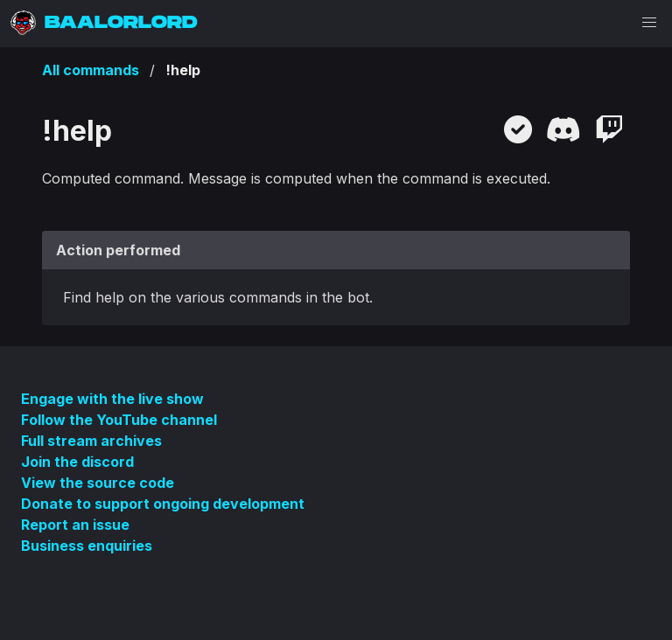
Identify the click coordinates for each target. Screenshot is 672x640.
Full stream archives (91, 441)
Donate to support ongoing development (163, 504)
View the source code (98, 483)
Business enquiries (87, 546)
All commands (91, 70)
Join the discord (77, 462)
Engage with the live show (112, 399)
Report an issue (75, 525)
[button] (649, 23)
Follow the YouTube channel (119, 420)
